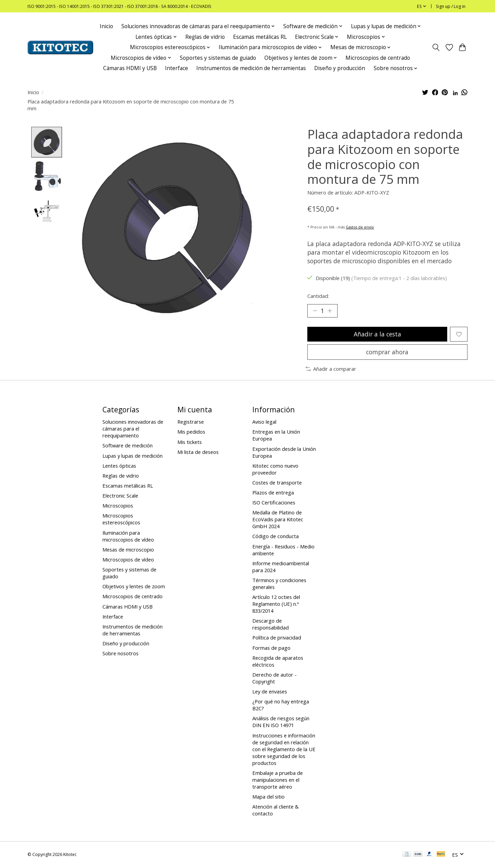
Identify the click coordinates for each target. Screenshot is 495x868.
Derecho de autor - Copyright (274, 678)
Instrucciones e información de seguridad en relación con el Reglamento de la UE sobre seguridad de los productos (284, 749)
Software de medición (128, 446)
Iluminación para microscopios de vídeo (128, 536)
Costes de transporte (277, 483)
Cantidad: (318, 296)
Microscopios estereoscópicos (121, 520)
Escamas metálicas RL (260, 37)
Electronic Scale (120, 496)
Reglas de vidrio (205, 37)
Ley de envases (270, 692)
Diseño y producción (340, 68)
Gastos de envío (360, 227)
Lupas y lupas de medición (133, 456)
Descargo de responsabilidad (271, 625)
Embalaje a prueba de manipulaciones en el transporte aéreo (278, 780)
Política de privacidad (277, 638)
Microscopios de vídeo (128, 560)
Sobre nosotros (120, 654)
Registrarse (191, 422)
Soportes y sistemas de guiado (218, 58)
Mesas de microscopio (128, 550)
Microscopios (118, 506)
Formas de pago (271, 648)
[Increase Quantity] (330, 311)
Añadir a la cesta (377, 334)
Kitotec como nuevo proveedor (275, 469)
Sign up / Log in (451, 6)
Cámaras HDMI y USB (130, 68)
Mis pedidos (191, 432)
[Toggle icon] (436, 47)
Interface (177, 68)
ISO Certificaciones (274, 503)
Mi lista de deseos (198, 452)
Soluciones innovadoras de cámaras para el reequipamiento (133, 429)
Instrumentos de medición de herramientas (251, 68)
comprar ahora (387, 352)
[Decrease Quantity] (315, 311)
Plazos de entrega (273, 493)
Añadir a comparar (331, 369)
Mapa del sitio (268, 797)
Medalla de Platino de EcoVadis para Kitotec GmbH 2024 (278, 520)
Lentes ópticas (119, 466)
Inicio (106, 26)
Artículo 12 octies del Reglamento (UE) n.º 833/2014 (276, 604)
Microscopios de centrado (378, 58)
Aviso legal (264, 422)
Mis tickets (190, 442)
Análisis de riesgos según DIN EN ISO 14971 (281, 722)
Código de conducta (276, 537)
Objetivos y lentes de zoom (134, 587)
